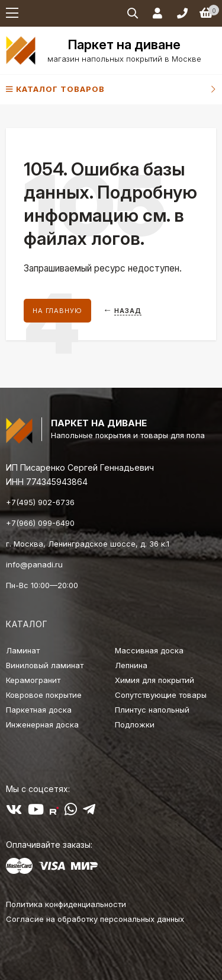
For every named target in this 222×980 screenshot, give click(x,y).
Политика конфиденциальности (66, 904)
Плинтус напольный (152, 710)
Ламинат (23, 650)
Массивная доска (149, 650)
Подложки (135, 724)
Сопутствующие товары (161, 695)
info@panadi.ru (34, 564)
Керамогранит (33, 680)
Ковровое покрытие (44, 695)
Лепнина (131, 665)
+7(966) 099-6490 (40, 523)
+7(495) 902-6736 (40, 502)
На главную (57, 311)
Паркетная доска (39, 710)
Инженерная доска (42, 724)
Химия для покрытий (155, 680)
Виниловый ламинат (45, 665)
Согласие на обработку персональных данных (95, 919)
